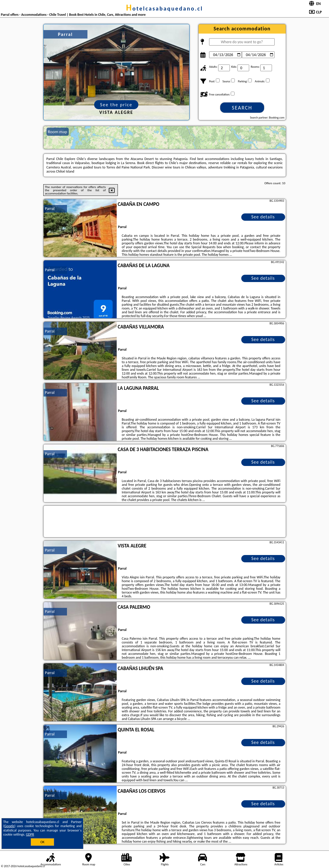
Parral (50, 209)
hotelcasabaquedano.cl (164, 8)
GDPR (30, 834)
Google (10, 826)
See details (263, 217)
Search (242, 108)
